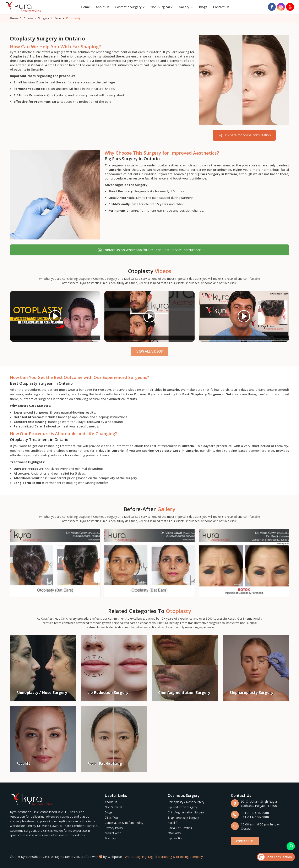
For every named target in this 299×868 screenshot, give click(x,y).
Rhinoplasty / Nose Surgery (186, 802)
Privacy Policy (114, 828)
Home (85, 7)
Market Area (113, 833)
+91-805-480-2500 (255, 813)
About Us (103, 7)
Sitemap (110, 838)
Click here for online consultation (244, 135)
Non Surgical (113, 807)
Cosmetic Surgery (130, 7)
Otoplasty (174, 833)
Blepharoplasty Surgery (183, 817)
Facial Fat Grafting (180, 828)
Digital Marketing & (162, 857)
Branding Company (189, 857)
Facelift (173, 823)
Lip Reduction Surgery (182, 807)
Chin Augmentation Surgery (186, 812)
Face (58, 18)
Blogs (203, 7)
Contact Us (221, 7)
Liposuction (176, 838)
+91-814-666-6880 (255, 817)
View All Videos (150, 351)
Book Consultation (275, 857)
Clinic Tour (112, 817)
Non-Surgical (162, 7)
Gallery (186, 7)
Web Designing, (136, 857)
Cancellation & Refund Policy (124, 823)
